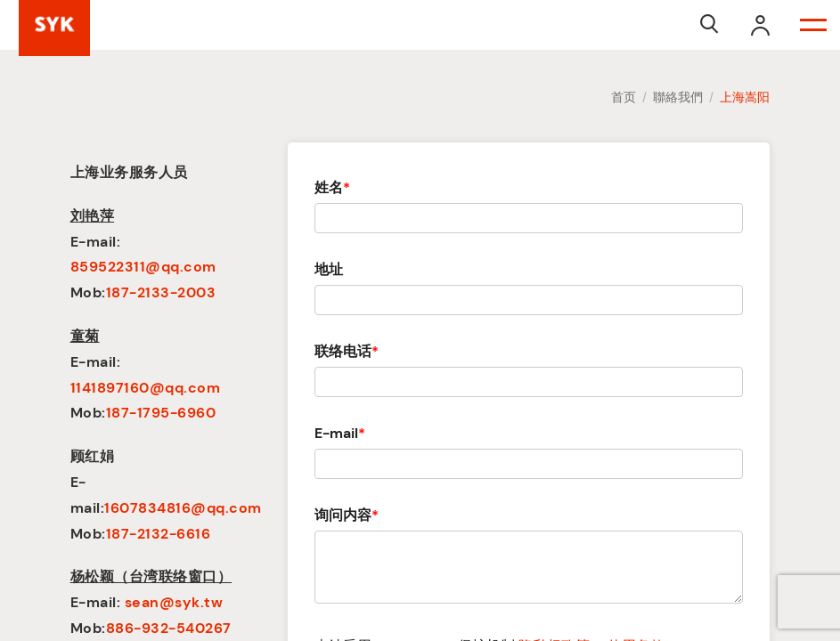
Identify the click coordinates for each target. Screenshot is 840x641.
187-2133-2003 (161, 292)
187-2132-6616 (159, 534)
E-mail (340, 433)
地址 (329, 269)
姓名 (332, 187)
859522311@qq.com (143, 267)
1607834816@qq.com (183, 508)
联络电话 (347, 351)
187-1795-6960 (161, 413)
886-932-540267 (169, 628)
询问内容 (347, 515)
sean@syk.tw (174, 602)
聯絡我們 (678, 97)
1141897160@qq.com (146, 388)
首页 (624, 97)
